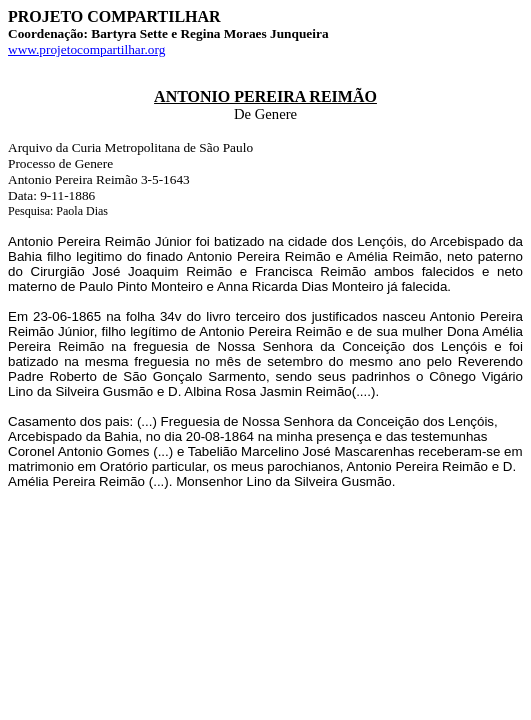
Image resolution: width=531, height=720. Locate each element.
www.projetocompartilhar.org (86, 49)
